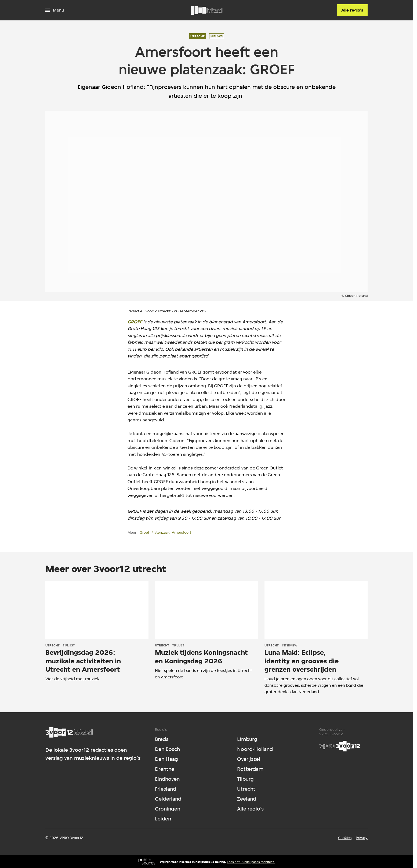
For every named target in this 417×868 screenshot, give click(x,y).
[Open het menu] (55, 10)
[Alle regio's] (352, 10)
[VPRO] (340, 746)
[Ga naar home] (206, 10)
